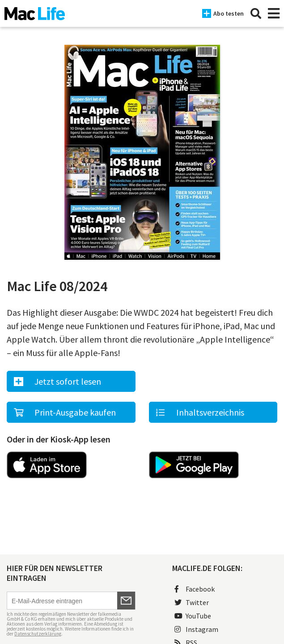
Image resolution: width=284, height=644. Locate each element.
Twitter (192, 602)
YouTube (193, 616)
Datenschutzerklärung (38, 634)
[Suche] (256, 13)
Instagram (196, 629)
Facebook (195, 589)
